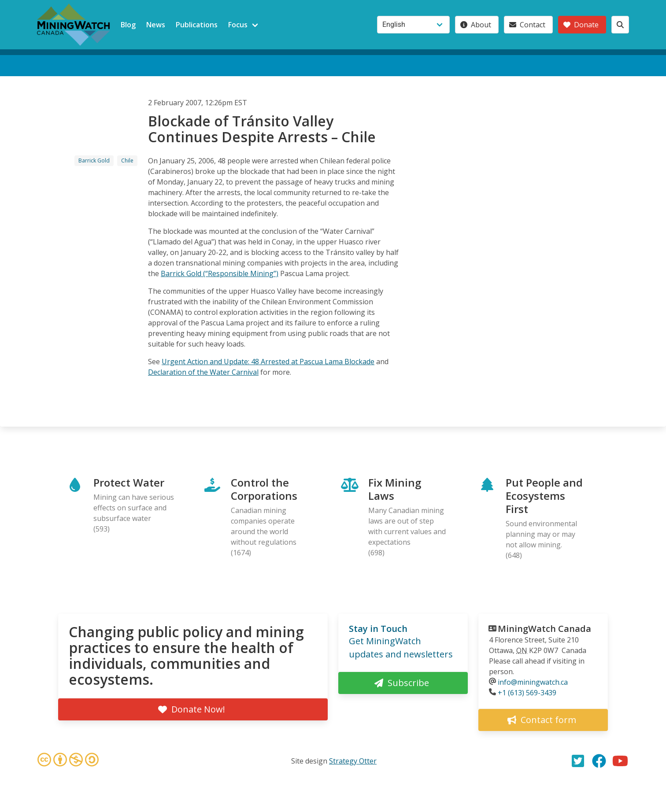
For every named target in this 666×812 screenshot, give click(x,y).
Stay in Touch (378, 629)
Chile (127, 161)
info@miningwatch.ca (533, 682)
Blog (128, 25)
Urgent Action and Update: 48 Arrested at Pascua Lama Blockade (268, 362)
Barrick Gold (94, 161)
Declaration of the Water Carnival (203, 372)
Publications (197, 25)
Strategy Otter (353, 761)
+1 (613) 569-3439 (527, 693)
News (156, 25)
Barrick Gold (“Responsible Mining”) (220, 273)
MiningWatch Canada (544, 629)
